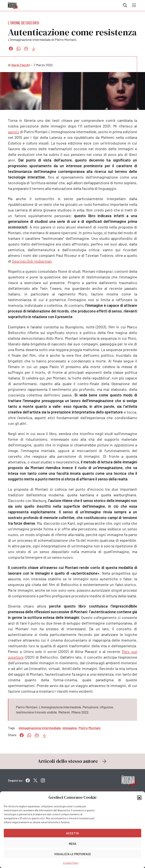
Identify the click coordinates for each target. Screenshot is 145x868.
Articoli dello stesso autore (72, 761)
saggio (13, 132)
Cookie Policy (71, 863)
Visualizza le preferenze (73, 854)
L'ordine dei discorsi (24, 23)
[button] (139, 797)
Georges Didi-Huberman (32, 261)
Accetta (72, 833)
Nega (73, 844)
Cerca (125, 5)
